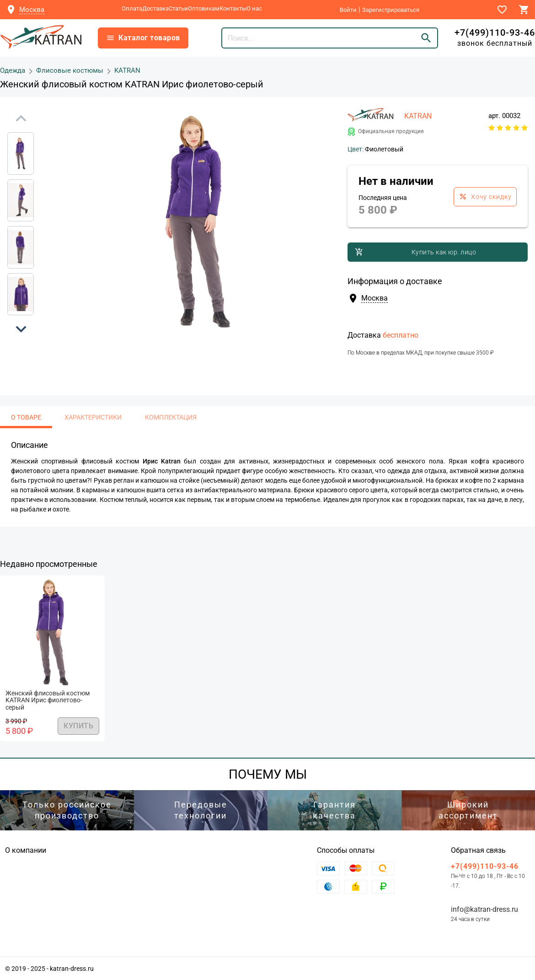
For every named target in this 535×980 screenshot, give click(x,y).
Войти (348, 10)
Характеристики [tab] (93, 417)
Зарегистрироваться (391, 10)
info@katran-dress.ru (484, 909)
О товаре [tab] (26, 417)
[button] (21, 329)
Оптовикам (204, 8)
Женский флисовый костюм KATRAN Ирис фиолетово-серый (48, 700)
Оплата (132, 8)
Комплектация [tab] (171, 417)
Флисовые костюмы (70, 70)
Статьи (178, 8)
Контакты (233, 8)
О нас (254, 8)
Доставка (155, 8)
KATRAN (127, 70)
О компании (26, 850)
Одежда (13, 70)
